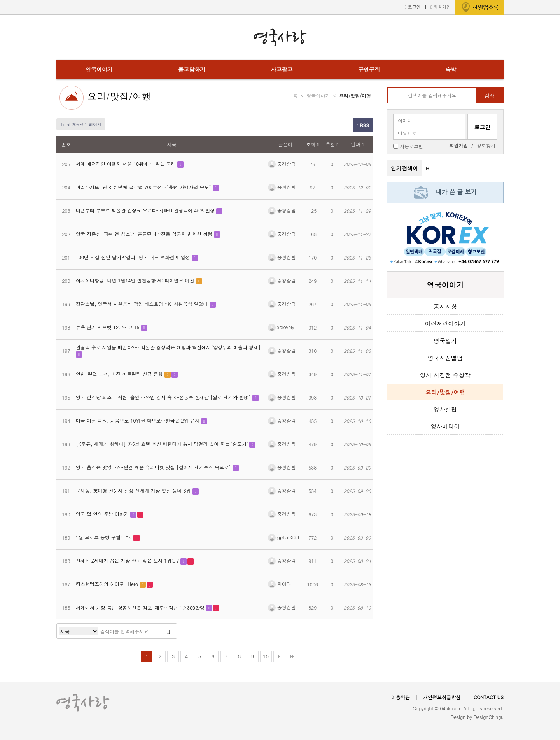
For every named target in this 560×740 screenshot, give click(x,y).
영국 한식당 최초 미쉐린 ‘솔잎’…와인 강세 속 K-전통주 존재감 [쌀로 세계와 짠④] (164, 397)
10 (266, 656)
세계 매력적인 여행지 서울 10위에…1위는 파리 (127, 164)
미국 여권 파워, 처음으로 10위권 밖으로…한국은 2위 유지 (138, 420)
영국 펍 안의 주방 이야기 (103, 514)
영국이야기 (99, 69)
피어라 (280, 584)
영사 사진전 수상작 (445, 375)
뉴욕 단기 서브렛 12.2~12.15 (108, 327)
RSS (363, 125)
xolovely (281, 327)
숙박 (451, 69)
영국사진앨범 (445, 358)
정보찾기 (486, 145)
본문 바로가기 (0, 0)
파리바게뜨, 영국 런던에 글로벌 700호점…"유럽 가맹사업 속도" (144, 187)
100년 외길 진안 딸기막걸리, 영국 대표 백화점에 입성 (134, 257)
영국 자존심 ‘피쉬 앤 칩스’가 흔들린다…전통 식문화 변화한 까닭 (145, 234)
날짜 (357, 144)
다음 (279, 656)
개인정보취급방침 (442, 697)
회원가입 (441, 7)
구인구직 (369, 69)
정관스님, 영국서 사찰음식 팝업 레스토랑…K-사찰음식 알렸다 (143, 304)
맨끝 (292, 656)
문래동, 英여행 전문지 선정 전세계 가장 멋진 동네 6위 (134, 490)
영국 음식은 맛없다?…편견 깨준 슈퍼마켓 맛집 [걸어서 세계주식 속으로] (154, 467)
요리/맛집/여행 (119, 96)
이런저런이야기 (445, 324)
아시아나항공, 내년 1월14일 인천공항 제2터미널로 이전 (136, 280)
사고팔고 (282, 69)
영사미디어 (445, 426)
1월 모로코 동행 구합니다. (105, 537)
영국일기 (445, 341)
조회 (313, 144)
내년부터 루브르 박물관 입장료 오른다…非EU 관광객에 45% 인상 (146, 210)
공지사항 (445, 306)
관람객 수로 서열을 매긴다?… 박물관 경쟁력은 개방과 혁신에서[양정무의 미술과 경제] (168, 347)
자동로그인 (411, 146)
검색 (490, 96)
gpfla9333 (283, 537)
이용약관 (401, 697)
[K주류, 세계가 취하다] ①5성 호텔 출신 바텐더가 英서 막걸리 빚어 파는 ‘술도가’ (163, 444)
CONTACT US (489, 697)
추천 (332, 144)
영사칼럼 (445, 409)
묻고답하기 (192, 69)
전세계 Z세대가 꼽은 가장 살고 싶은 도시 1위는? (128, 560)
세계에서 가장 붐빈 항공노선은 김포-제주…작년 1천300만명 (141, 608)
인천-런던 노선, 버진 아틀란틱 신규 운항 (120, 374)
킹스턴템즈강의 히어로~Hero (108, 584)
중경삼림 (282, 164)
